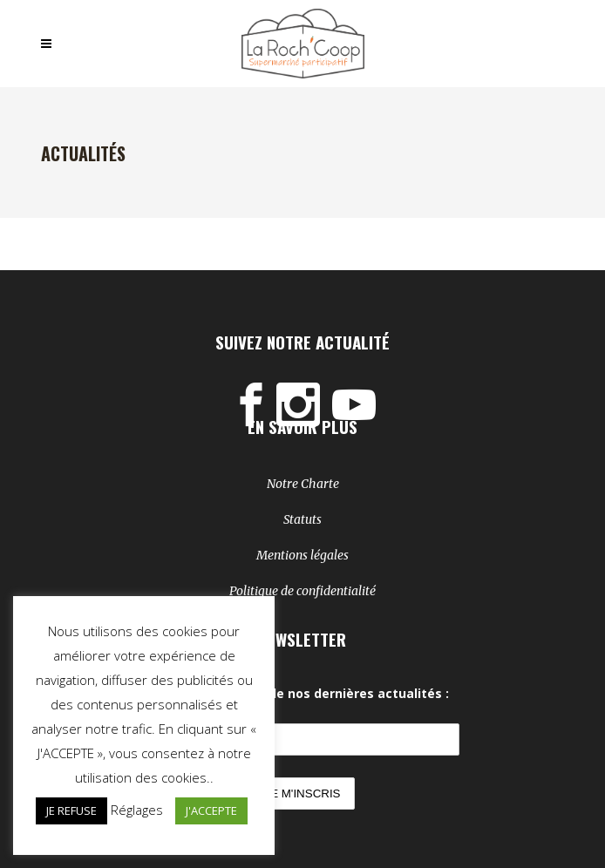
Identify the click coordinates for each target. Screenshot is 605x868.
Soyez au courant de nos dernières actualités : (302, 693)
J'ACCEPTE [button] (211, 810)
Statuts (302, 519)
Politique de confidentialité (302, 591)
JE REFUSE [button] (71, 810)
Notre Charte (303, 484)
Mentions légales (302, 555)
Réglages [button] (137, 810)
